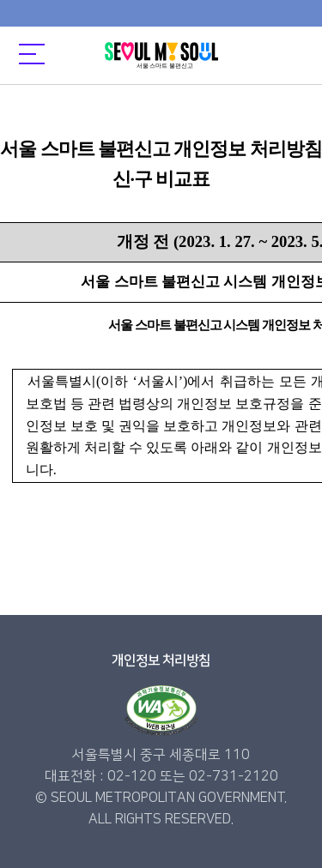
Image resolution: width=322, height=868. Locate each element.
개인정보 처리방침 (161, 660)
